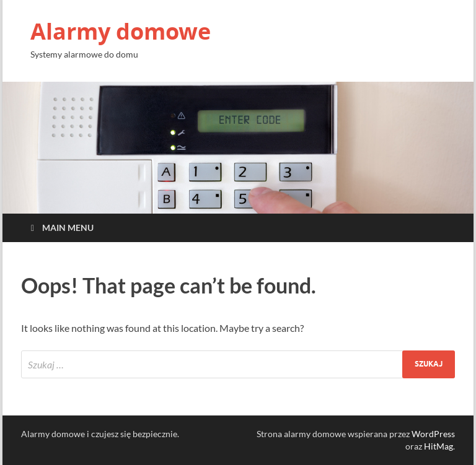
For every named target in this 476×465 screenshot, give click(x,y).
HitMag (439, 446)
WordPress (433, 434)
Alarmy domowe (121, 31)
